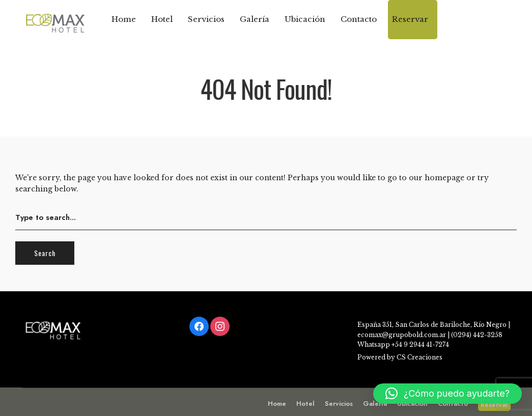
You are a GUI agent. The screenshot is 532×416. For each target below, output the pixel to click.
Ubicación (305, 19)
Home (124, 19)
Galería (255, 19)
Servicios (206, 19)
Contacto (359, 19)
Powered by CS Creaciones (400, 357)
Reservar (410, 19)
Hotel (162, 19)
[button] (447, 394)
